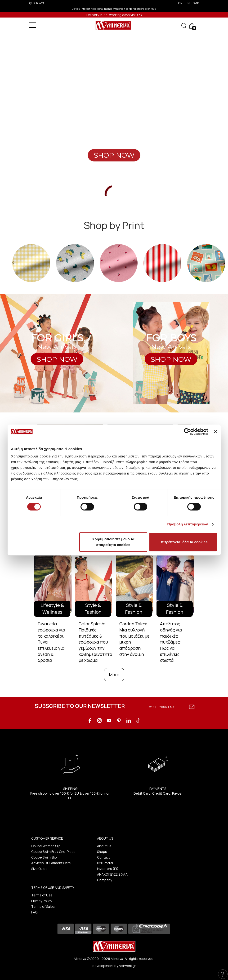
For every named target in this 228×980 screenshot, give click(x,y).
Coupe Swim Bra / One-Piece (53, 852)
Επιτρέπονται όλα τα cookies (183, 542)
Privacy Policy (42, 901)
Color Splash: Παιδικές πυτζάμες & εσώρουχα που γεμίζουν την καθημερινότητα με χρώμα (95, 642)
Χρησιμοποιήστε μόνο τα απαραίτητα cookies (113, 542)
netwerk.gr (127, 966)
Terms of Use (42, 895)
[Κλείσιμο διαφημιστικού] (215, 432)
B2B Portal (105, 863)
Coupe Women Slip (46, 846)
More (114, 675)
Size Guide (39, 869)
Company (105, 880)
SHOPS (38, 3)
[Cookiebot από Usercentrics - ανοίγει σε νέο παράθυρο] (187, 432)
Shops (102, 852)
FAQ (34, 912)
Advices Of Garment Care (51, 863)
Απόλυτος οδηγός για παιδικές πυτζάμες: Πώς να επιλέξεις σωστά (171, 642)
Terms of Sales (43, 906)
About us (104, 846)
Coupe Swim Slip (44, 857)
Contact (104, 857)
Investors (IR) (108, 869)
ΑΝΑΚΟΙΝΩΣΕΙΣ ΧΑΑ (112, 874)
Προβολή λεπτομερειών (188, 524)
